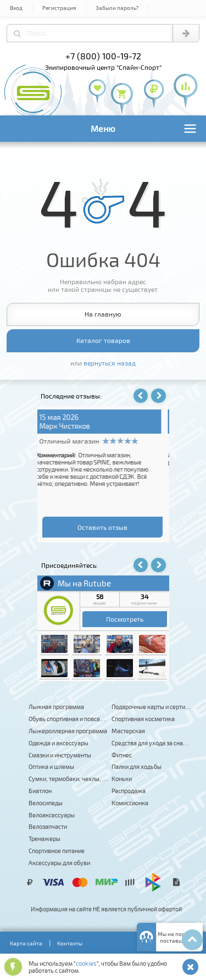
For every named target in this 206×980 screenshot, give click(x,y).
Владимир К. (65, 426)
